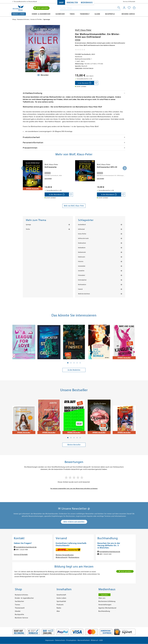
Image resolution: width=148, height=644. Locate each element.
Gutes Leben (61, 598)
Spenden (104, 595)
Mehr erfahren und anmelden (74, 522)
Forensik (80, 289)
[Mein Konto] (124, 8)
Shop (61, 3)
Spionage (28, 225)
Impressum (50, 640)
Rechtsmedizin (82, 285)
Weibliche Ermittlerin (84, 294)
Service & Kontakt (129, 1)
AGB (101, 640)
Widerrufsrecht (62, 557)
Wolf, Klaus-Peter (83, 30)
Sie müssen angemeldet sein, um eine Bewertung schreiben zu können (74, 488)
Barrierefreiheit (84, 640)
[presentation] (23, 168)
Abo (58, 611)
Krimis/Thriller (82, 234)
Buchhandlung (104, 611)
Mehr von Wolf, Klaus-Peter (74, 206)
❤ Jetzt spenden (41, 8)
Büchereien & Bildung (107, 601)
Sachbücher (60, 14)
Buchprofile (110, 14)
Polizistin (81, 262)
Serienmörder (82, 266)
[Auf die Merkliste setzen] (96, 83)
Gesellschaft (61, 595)
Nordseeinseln (82, 252)
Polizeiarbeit (82, 275)
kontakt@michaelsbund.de (26, 547)
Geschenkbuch (82, 225)
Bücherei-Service (128, 14)
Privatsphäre (71, 640)
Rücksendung (74, 557)
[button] (68, 363)
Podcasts (60, 605)
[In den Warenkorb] (85, 83)
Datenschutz (60, 640)
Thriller (28, 229)
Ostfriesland (81, 229)
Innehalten (72, 3)
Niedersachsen (82, 243)
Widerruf (95, 640)
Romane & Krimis (19, 14)
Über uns (102, 598)
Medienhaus (87, 3)
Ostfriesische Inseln (83, 238)
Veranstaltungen (105, 605)
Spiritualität (61, 601)
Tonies (72, 14)
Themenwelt (85, 14)
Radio (59, 608)
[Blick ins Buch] (43, 75)
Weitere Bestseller (74, 445)
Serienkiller (81, 271)
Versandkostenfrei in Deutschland (25, 1)
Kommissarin (82, 257)
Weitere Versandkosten (65, 555)
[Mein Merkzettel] (129, 8)
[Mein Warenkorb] (134, 8)
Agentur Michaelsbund (107, 608)
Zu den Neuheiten (74, 370)
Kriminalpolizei (82, 280)
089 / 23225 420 (105, 554)
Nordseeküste (82, 248)
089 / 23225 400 (22, 550)
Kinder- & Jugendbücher (41, 14)
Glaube (97, 14)
